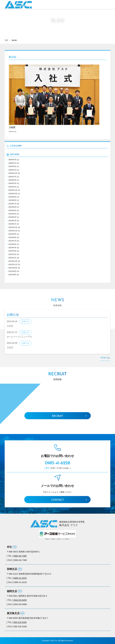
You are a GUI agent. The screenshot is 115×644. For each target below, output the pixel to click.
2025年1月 (12, 170)
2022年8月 (12, 237)
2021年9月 (12, 271)
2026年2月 (12, 160)
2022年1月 (12, 258)
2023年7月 (12, 204)
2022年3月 (12, 251)
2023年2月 (12, 221)
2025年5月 (12, 166)
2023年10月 (13, 194)
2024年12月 (13, 173)
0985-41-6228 (57, 463)
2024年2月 (12, 183)
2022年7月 (12, 241)
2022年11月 (13, 231)
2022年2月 (12, 254)
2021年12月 (13, 261)
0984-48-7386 (20, 556)
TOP (6, 40)
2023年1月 (12, 224)
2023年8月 (12, 200)
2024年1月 (12, 187)
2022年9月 (12, 234)
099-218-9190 (20, 622)
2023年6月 (12, 207)
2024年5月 (12, 180)
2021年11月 (13, 264)
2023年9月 (12, 197)
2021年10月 (13, 268)
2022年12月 (13, 227)
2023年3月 (12, 217)
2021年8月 (12, 275)
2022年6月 (12, 244)
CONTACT (57, 500)
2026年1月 (12, 163)
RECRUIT (58, 416)
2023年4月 (12, 214)
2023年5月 (12, 210)
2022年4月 (12, 248)
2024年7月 (12, 177)
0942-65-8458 (20, 600)
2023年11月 (13, 190)
